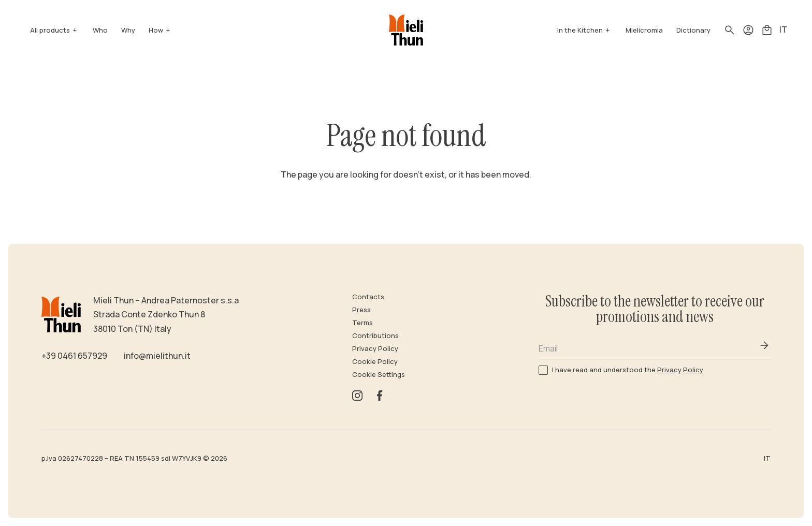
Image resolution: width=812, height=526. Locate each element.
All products (50, 30)
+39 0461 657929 (74, 356)
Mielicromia (644, 30)
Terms (363, 323)
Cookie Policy (375, 361)
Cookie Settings (379, 374)
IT (783, 30)
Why (128, 30)
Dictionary (693, 30)
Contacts (368, 297)
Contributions (375, 335)
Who (100, 30)
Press (361, 310)
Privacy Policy (375, 348)
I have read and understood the (628, 369)
